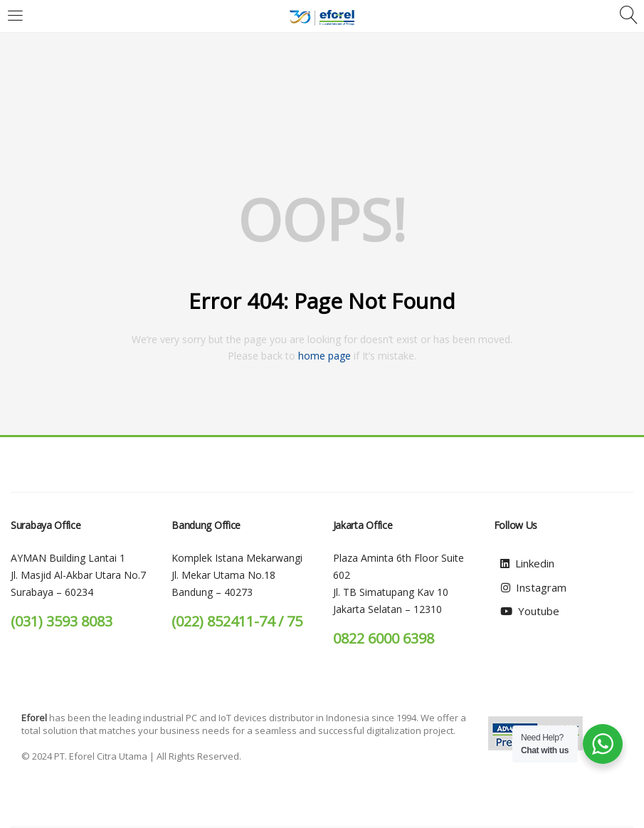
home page (324, 356)
